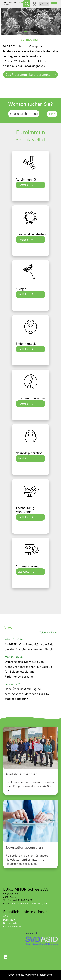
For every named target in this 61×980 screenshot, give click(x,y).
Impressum (9, 920)
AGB (6, 916)
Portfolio (23, 185)
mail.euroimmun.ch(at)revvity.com (30, 903)
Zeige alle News (49, 632)
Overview (24, 572)
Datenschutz (10, 923)
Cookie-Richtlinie (12, 927)
